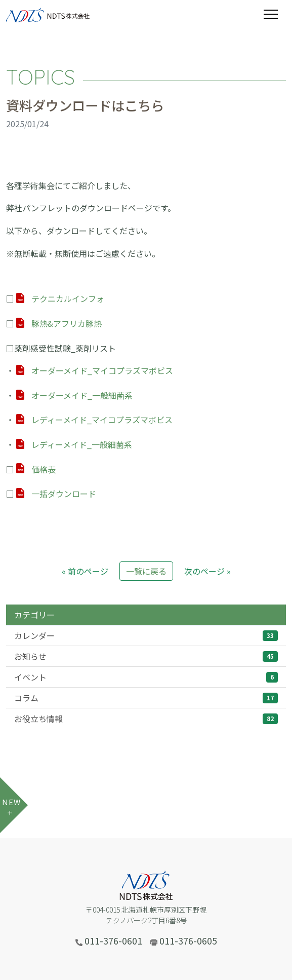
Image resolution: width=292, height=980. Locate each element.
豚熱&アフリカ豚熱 (67, 323)
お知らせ (146, 656)
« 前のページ (85, 571)
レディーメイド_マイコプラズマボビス (102, 420)
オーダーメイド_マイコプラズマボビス (102, 370)
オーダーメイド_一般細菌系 (82, 395)
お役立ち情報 (146, 719)
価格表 (44, 469)
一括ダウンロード (64, 494)
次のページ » (207, 571)
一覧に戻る (146, 571)
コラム (146, 698)
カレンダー (146, 635)
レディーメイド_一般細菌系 (82, 444)
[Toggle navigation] (275, 14)
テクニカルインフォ (68, 298)
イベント (146, 677)
